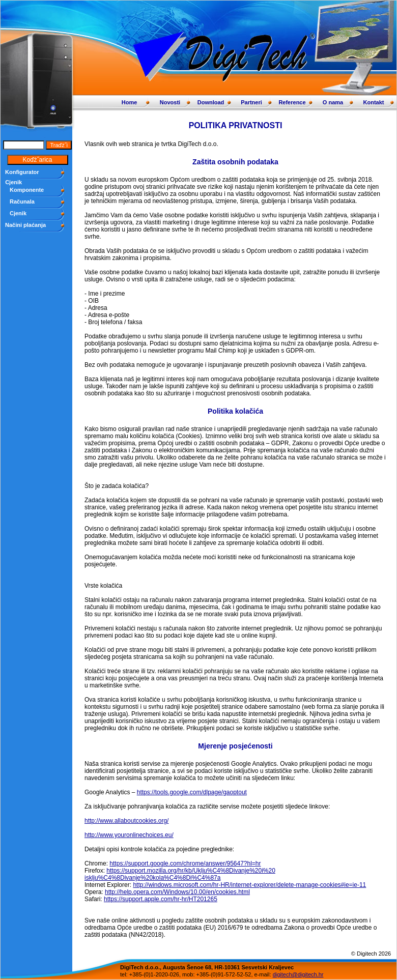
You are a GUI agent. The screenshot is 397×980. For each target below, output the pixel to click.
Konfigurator (22, 172)
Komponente (27, 190)
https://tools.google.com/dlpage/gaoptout (192, 792)
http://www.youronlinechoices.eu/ (129, 835)
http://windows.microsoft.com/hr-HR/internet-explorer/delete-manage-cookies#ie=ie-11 (249, 885)
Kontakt (374, 102)
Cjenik (18, 213)
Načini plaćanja (25, 225)
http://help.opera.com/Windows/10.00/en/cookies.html (177, 892)
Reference (292, 102)
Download (211, 102)
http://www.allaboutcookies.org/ (126, 821)
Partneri (251, 102)
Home (130, 102)
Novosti (170, 102)
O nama (333, 102)
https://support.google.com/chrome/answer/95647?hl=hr (185, 863)
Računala (22, 201)
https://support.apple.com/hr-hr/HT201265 (161, 899)
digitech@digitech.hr (298, 974)
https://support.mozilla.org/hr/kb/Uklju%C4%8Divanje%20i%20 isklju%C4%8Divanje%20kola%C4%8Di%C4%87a (180, 874)
